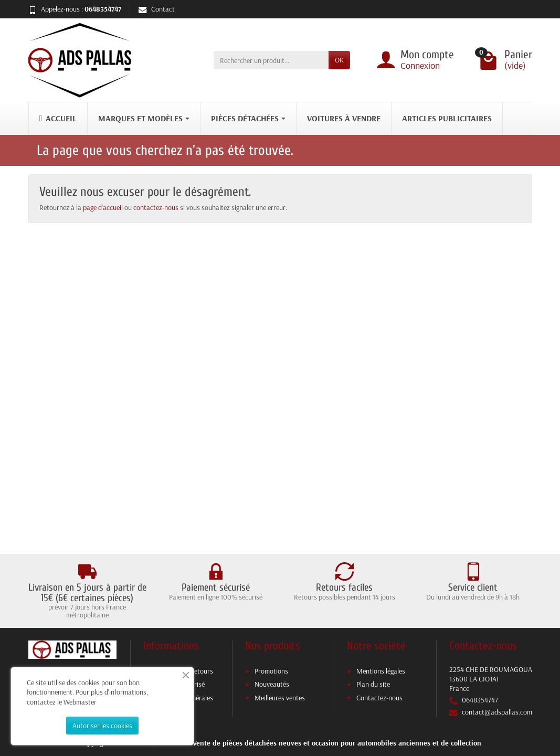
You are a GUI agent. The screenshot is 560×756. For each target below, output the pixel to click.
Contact (157, 9)
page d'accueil (103, 207)
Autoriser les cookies (102, 726)
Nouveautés (272, 684)
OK (339, 60)
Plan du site (373, 684)
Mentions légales (381, 671)
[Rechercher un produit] (271, 60)
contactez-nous (156, 207)
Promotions (271, 671)
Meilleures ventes (280, 698)
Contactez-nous (379, 698)
